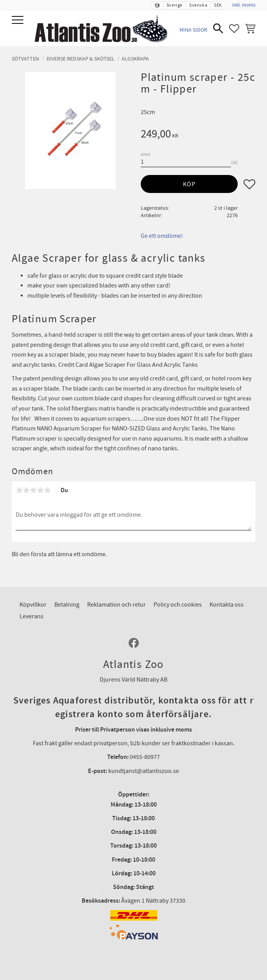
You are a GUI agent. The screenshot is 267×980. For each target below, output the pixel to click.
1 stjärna (19, 490)
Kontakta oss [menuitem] (227, 605)
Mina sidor (193, 30)
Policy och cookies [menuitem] (178, 605)
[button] (19, 21)
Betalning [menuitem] (67, 605)
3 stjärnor (33, 490)
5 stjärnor (47, 490)
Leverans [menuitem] (31, 616)
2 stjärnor (26, 490)
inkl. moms (244, 5)
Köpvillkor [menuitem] (33, 605)
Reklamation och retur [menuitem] (116, 605)
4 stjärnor (40, 490)
